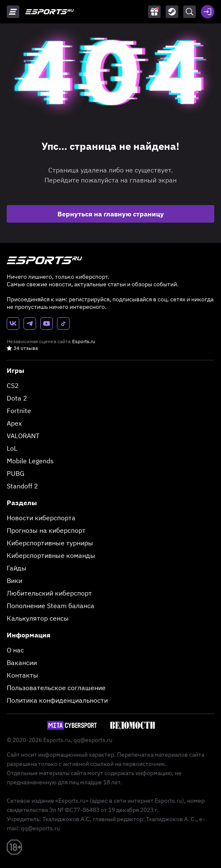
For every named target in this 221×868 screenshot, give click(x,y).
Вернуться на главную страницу (111, 214)
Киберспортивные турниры (50, 543)
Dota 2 (17, 398)
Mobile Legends (30, 461)
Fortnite (19, 411)
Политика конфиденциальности (57, 700)
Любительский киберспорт (49, 593)
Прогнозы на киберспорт (46, 530)
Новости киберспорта (41, 518)
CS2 (13, 385)
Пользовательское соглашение (56, 688)
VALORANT (23, 436)
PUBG (16, 473)
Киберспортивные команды (51, 555)
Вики (14, 580)
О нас (15, 650)
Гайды (17, 568)
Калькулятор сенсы (38, 618)
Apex (14, 423)
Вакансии (22, 663)
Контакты (22, 675)
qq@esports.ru (93, 740)
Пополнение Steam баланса (51, 606)
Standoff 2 (22, 486)
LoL (12, 448)
